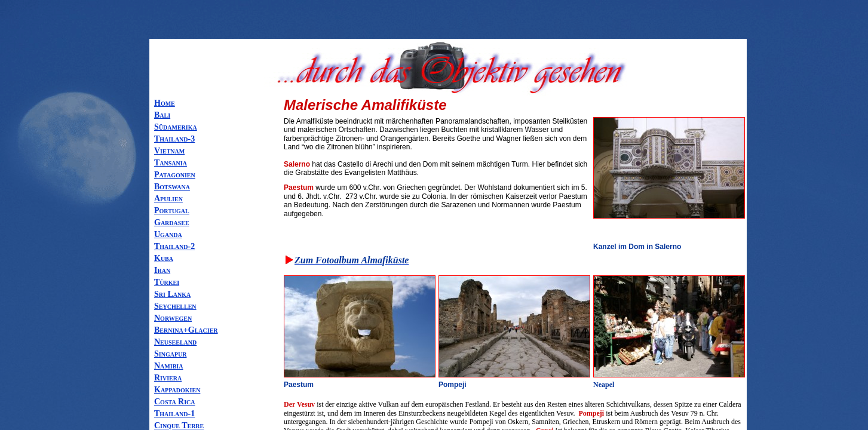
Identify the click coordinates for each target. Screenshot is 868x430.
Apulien (168, 199)
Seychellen (175, 306)
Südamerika (176, 127)
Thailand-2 (174, 246)
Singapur (170, 354)
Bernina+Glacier (186, 330)
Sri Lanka (172, 294)
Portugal (172, 211)
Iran (162, 270)
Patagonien (175, 175)
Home (165, 103)
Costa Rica (175, 402)
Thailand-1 (174, 414)
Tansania (171, 163)
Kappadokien (177, 390)
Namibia (168, 366)
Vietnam (169, 151)
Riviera (168, 378)
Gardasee (172, 222)
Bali (162, 115)
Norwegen (173, 318)
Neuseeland (175, 342)
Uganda (168, 234)
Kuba (164, 258)
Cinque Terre (179, 426)
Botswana (172, 187)
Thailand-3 (174, 139)
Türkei (167, 282)
